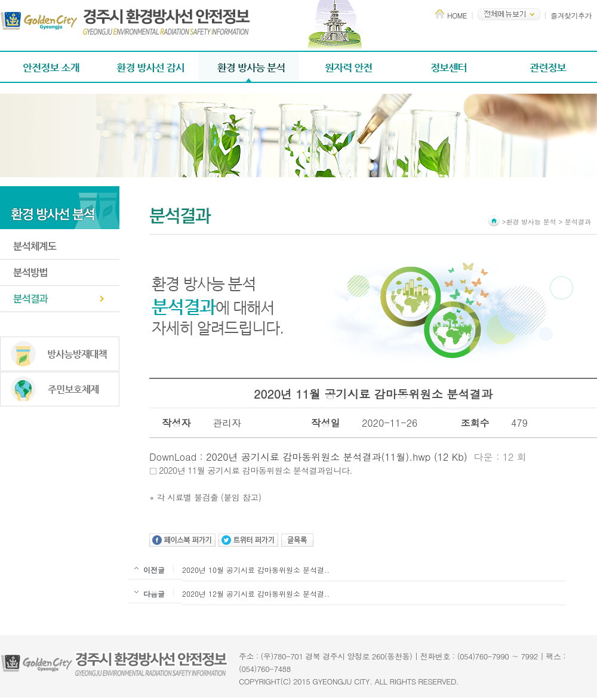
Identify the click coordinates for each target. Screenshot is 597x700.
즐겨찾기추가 (571, 15)
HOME (457, 15)
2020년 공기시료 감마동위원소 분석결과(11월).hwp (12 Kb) (337, 457)
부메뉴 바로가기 (0, 0)
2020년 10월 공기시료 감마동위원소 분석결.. (256, 570)
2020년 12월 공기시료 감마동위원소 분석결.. (256, 593)
